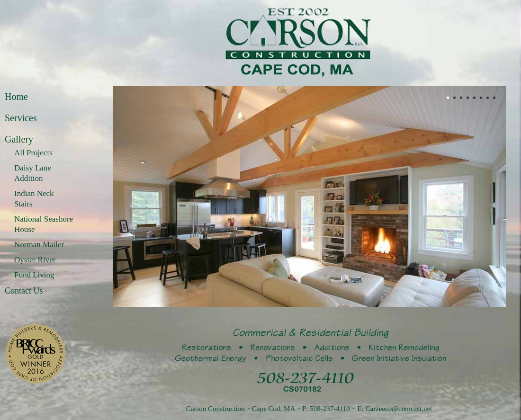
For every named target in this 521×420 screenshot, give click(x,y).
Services (21, 118)
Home (16, 97)
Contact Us (24, 291)
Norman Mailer (39, 245)
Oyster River (35, 260)
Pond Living (34, 275)
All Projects (33, 153)
